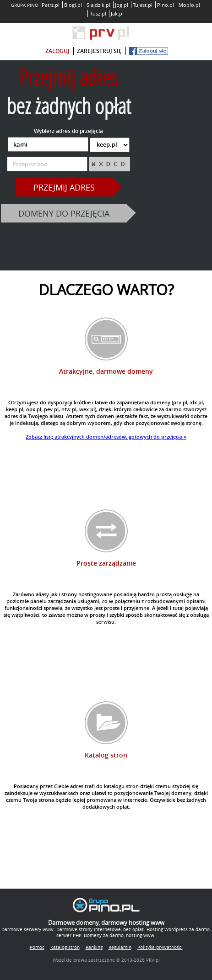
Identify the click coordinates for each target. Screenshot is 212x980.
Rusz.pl (98, 13)
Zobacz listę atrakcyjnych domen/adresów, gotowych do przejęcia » (106, 437)
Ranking (94, 947)
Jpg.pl (122, 5)
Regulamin (120, 947)
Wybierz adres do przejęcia (68, 131)
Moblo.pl (189, 5)
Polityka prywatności (160, 947)
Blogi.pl (73, 5)
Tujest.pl (143, 5)
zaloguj (57, 51)
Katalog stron (65, 947)
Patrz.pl (51, 5)
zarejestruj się (99, 51)
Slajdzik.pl (98, 5)
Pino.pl (166, 5)
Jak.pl (117, 13)
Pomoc (37, 947)
